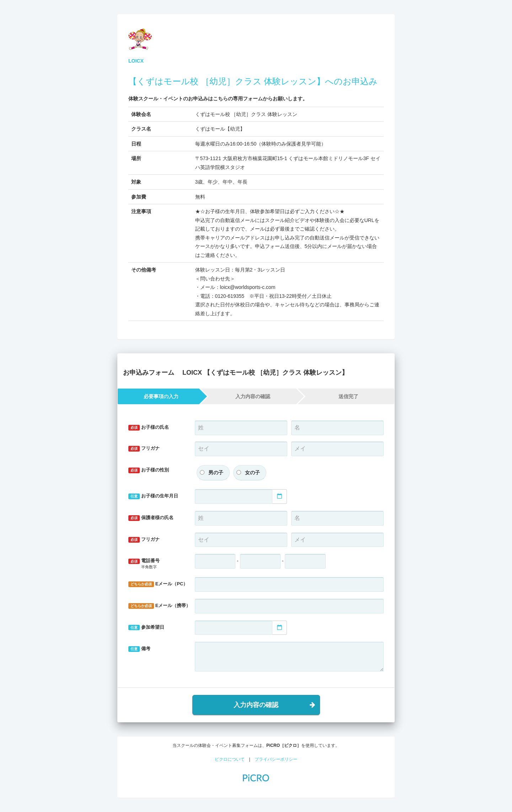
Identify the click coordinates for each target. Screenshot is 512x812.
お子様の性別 (149, 470)
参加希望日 (146, 628)
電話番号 (156, 564)
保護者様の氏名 (151, 518)
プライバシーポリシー (276, 759)
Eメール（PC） (158, 584)
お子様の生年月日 (153, 496)
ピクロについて (230, 759)
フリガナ (144, 449)
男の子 (216, 473)
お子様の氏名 (149, 428)
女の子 (252, 473)
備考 (139, 649)
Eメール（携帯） (159, 606)
